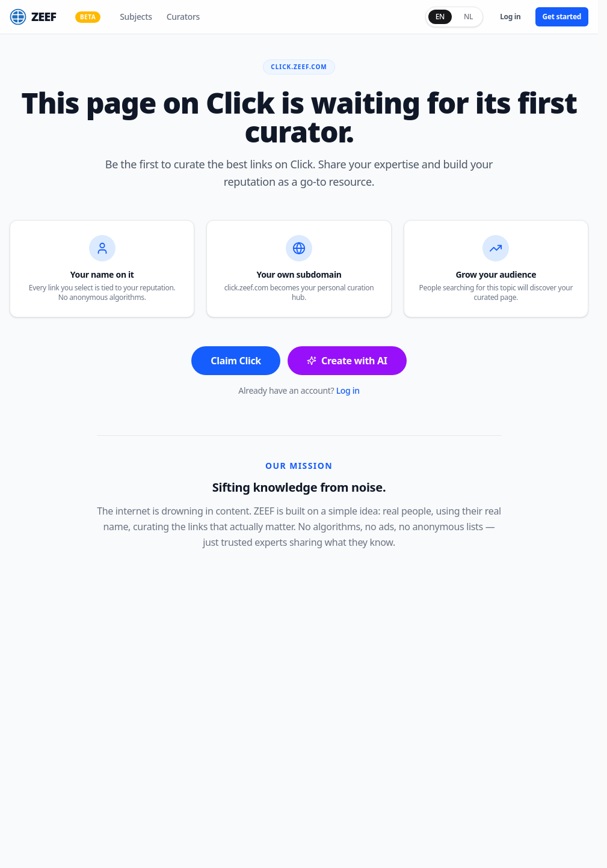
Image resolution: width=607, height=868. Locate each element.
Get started (562, 17)
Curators (183, 17)
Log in (510, 17)
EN (440, 17)
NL (468, 17)
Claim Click (236, 361)
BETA (88, 17)
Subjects (136, 17)
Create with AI (347, 361)
